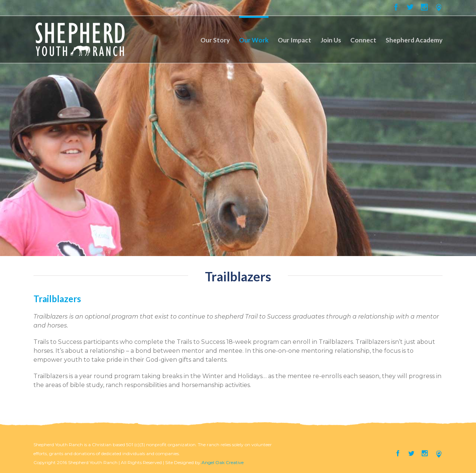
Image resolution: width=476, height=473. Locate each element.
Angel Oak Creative (223, 462)
